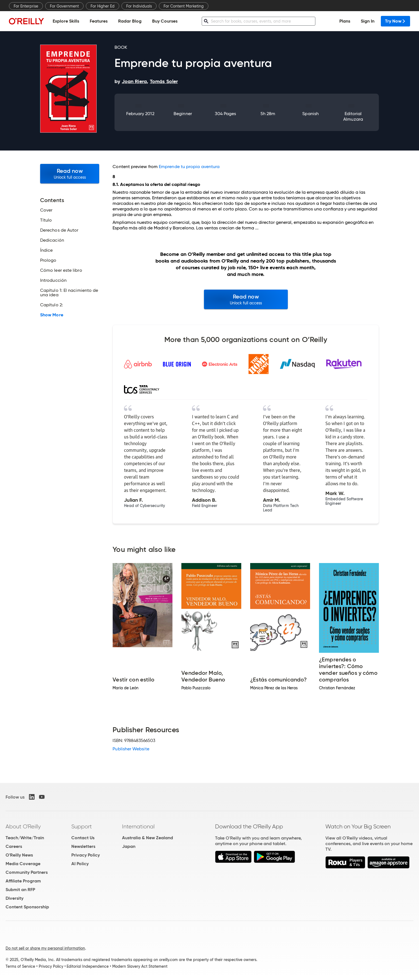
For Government (64, 6)
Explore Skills (66, 21)
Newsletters (83, 846)
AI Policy (80, 864)
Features (99, 21)
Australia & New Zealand (148, 838)
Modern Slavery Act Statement (140, 966)
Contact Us (83, 838)
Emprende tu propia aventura (189, 167)
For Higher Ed (103, 6)
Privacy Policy (86, 855)
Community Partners (27, 872)
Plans (345, 21)
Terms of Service (20, 966)
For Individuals (139, 6)
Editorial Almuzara (353, 116)
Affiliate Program (23, 881)
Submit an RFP (20, 890)
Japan (129, 846)
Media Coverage (23, 864)
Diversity (14, 898)
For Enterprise (26, 6)
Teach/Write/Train (25, 838)
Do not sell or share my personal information (45, 948)
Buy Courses (165, 21)
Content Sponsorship (27, 907)
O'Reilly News (19, 855)
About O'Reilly (23, 826)
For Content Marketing (184, 6)
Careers (14, 846)
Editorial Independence (88, 966)
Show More (52, 315)
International (138, 826)
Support (82, 826)
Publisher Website (131, 749)
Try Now (395, 21)
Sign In (368, 21)
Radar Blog (130, 21)
